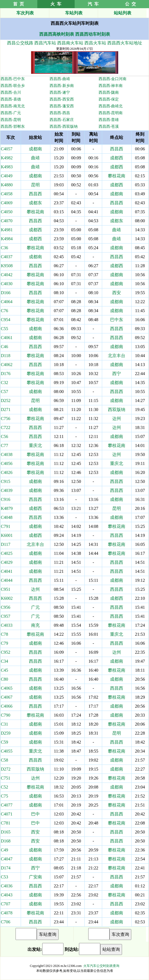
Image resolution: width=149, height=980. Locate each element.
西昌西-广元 (11, 113)
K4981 (7, 230)
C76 (4, 311)
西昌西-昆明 (11, 120)
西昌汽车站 (45, 43)
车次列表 (25, 13)
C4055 (7, 751)
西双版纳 (117, 410)
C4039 (7, 490)
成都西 (117, 158)
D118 (6, 356)
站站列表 (123, 13)
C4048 (7, 517)
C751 (6, 778)
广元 (35, 607)
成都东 (35, 203)
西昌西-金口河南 (113, 79)
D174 (6, 868)
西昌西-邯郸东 (13, 127)
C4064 (7, 302)
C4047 (7, 859)
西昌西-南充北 (13, 106)
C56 (4, 436)
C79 (4, 643)
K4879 (7, 508)
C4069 (7, 203)
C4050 (7, 212)
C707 (6, 904)
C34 (4, 661)
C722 (6, 427)
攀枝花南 (117, 176)
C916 (6, 499)
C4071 (7, 814)
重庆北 (35, 445)
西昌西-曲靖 (60, 79)
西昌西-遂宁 (60, 92)
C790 (6, 715)
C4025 (7, 553)
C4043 (7, 895)
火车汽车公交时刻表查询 (101, 966)
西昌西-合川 (11, 92)
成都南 (35, 149)
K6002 (7, 598)
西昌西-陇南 (109, 92)
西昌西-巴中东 (13, 79)
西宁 (117, 374)
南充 (35, 625)
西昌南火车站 (70, 43)
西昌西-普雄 (109, 120)
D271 (6, 410)
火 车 (56, 4)
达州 (117, 419)
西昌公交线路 (20, 43)
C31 (4, 724)
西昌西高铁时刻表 (57, 34)
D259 (6, 733)
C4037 (7, 257)
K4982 (7, 158)
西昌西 (117, 149)
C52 (4, 787)
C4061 (7, 338)
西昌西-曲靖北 (111, 106)
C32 (4, 383)
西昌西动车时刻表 (93, 34)
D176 (6, 374)
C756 (6, 419)
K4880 (7, 185)
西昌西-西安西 (62, 99)
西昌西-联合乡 (13, 86)
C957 (6, 616)
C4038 (7, 454)
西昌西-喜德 (11, 99)
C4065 (7, 688)
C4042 (7, 275)
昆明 (35, 185)
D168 (6, 841)
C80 (4, 679)
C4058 (7, 194)
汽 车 (93, 4)
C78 (4, 634)
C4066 (7, 706)
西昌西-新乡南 (62, 86)
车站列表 (74, 13)
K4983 (7, 167)
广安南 (35, 877)
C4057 (7, 149)
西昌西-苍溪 (109, 127)
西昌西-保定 (109, 99)
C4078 (7, 913)
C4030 (7, 284)
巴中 (35, 814)
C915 (6, 481)
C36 (4, 248)
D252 (6, 401)
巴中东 (117, 320)
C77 (4, 445)
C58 (4, 760)
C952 (6, 652)
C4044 (7, 580)
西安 (117, 293)
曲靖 (35, 158)
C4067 (7, 697)
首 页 (19, 4)
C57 (4, 392)
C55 (4, 329)
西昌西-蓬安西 (62, 106)
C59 (4, 742)
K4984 (7, 239)
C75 (4, 796)
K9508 (7, 266)
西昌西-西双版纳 (64, 127)
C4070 (7, 221)
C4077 (7, 805)
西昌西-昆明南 (111, 113)
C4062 (7, 365)
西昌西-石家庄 (62, 120)
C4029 (7, 562)
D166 (6, 293)
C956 (6, 607)
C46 (4, 347)
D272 (6, 769)
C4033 (7, 625)
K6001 (7, 535)
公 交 (130, 4)
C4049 (7, 176)
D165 (6, 832)
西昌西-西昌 (60, 113)
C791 (6, 526)
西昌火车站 (95, 43)
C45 (4, 670)
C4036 (7, 886)
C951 (6, 589)
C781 (6, 823)
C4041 (7, 571)
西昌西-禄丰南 (111, 86)
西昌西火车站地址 (125, 43)
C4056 (7, 463)
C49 (4, 850)
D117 (6, 544)
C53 (4, 877)
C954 (6, 320)
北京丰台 (117, 356)
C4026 (7, 472)
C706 (6, 922)
